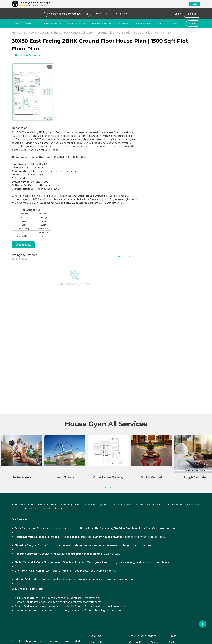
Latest (194, 23)
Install (194, 4)
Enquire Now (23, 245)
